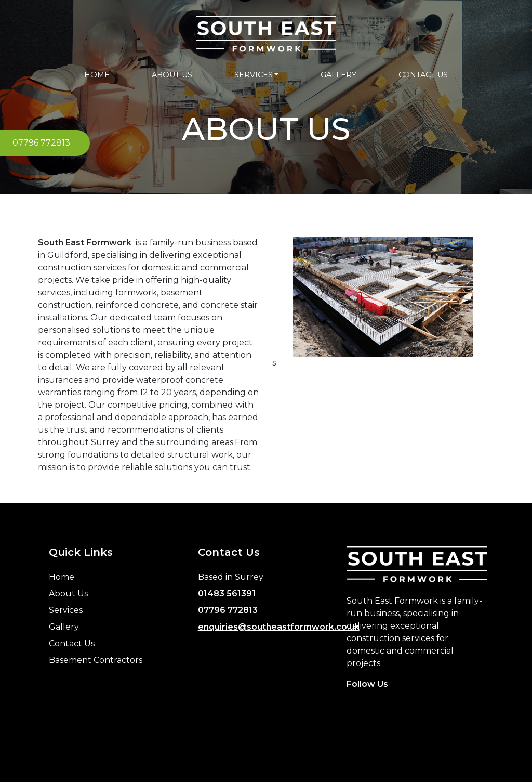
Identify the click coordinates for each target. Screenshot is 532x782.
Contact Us (72, 643)
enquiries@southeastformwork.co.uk (279, 627)
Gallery (64, 627)
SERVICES (254, 75)
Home (62, 577)
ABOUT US (172, 75)
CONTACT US (423, 75)
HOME (97, 75)
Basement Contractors (96, 660)
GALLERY (338, 75)
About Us (68, 594)
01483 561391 (227, 594)
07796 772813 (228, 610)
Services (66, 610)
